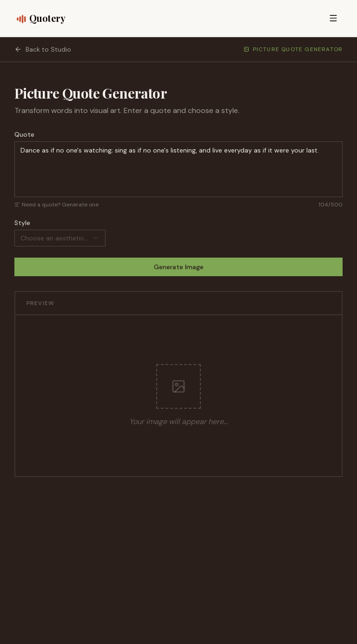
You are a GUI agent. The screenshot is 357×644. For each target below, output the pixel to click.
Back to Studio (43, 49)
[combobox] (60, 238)
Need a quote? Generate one (56, 205)
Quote (24, 134)
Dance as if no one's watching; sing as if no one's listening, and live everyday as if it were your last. (179, 169)
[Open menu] (333, 18)
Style (22, 223)
